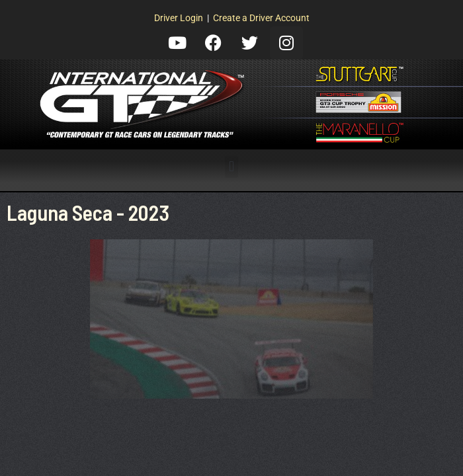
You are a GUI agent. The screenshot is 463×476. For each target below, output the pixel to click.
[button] (231, 167)
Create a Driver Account (261, 18)
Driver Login (179, 18)
